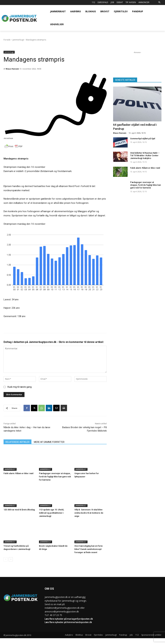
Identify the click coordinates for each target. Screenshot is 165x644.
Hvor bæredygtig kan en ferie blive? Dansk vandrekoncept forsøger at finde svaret (89, 549)
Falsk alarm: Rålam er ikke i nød (18, 473)
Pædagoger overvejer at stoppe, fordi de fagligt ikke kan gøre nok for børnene (55, 477)
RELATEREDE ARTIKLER (17, 442)
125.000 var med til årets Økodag (19, 510)
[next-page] (11, 559)
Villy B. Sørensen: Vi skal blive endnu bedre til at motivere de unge (89, 513)
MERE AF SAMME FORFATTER (49, 442)
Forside (7, 40)
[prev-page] (6, 559)
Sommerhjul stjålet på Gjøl (143, 139)
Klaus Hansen (12, 69)
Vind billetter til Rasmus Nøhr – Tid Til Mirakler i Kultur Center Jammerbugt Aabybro (145, 156)
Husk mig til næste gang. (20, 387)
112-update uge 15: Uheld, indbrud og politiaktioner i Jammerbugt (51, 513)
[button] (159, 2)
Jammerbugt (18, 40)
